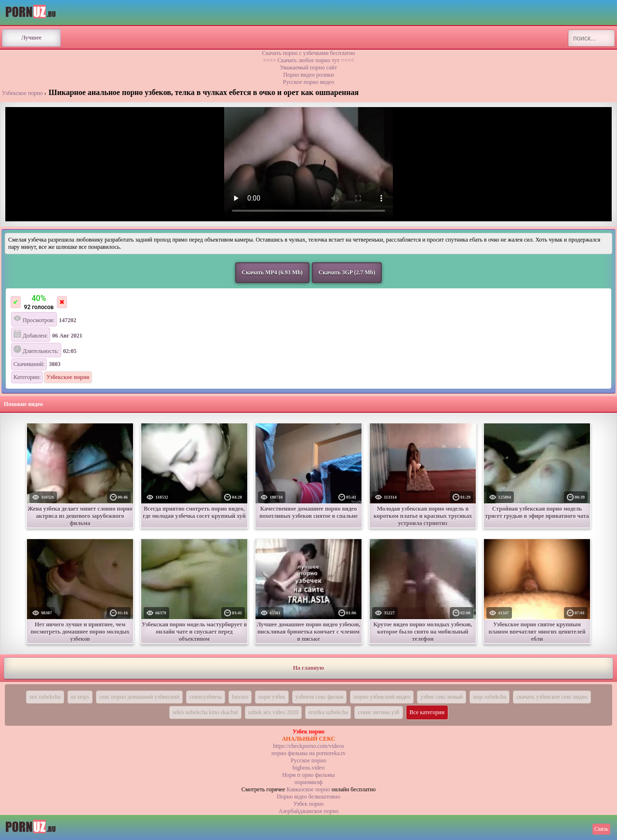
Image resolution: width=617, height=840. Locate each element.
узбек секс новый (442, 697)
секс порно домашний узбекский (139, 697)
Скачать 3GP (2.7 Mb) (347, 272)
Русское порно (308, 760)
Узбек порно (308, 804)
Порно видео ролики (308, 75)
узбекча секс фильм (320, 697)
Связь (601, 829)
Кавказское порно (308, 789)
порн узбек (272, 697)
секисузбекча (206, 697)
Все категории (427, 712)
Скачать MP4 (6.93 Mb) (272, 272)
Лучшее (31, 38)
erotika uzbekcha (328, 712)
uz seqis (80, 697)
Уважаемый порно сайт (308, 68)
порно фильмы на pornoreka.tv (308, 753)
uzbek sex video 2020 (273, 712)
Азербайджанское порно (309, 811)
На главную (308, 668)
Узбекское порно (22, 93)
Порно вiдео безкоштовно (308, 797)
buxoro (240, 697)
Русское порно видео (308, 82)
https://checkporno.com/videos (308, 746)
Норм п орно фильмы (308, 775)
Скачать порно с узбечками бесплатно (308, 53)
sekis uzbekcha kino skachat (205, 712)
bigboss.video (308, 768)
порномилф (308, 782)
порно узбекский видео (382, 697)
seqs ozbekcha (490, 697)
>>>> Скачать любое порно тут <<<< (308, 60)
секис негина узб (378, 712)
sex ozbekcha (45, 697)
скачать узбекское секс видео (552, 697)
